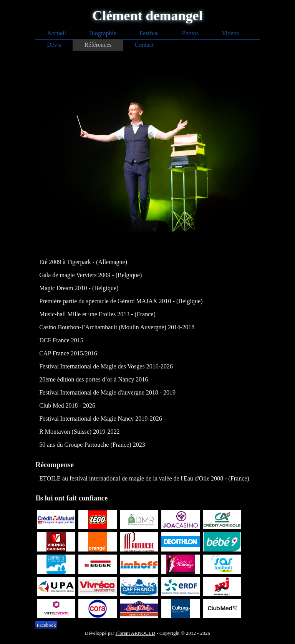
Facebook (46, 625)
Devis (54, 45)
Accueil (56, 33)
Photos (191, 33)
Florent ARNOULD (136, 633)
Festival (149, 33)
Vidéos (230, 33)
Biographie (103, 33)
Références (98, 45)
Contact (144, 45)
